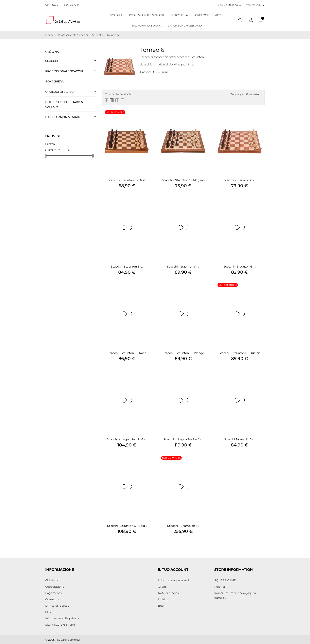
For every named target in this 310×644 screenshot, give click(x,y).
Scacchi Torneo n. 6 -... (240, 439)
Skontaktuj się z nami (60, 625)
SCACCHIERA (180, 15)
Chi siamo (52, 580)
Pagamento (53, 593)
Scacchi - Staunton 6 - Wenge (183, 353)
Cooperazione (55, 587)
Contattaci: (52, 5)
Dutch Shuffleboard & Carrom (64, 104)
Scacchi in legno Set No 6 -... (127, 439)
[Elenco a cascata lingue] (251, 20)
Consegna (52, 599)
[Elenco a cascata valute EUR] (260, 5)
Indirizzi (163, 599)
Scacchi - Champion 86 (183, 526)
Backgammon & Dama (62, 117)
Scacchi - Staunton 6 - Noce (127, 353)
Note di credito (168, 593)
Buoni (162, 606)
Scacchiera (54, 81)
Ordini (162, 587)
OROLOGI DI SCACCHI (209, 15)
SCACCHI (116, 15)
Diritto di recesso (57, 606)
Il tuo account (173, 570)
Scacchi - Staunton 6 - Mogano (183, 180)
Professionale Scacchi (64, 71)
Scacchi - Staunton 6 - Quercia (240, 353)
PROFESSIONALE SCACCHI (146, 15)
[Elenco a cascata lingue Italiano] (235, 5)
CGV (48, 612)
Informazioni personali (173, 580)
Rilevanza (254, 94)
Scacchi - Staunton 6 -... (240, 180)
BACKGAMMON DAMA (146, 26)
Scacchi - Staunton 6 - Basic (127, 180)
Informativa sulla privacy (62, 618)
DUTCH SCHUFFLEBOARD (185, 26)
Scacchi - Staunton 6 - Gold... (127, 526)
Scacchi (52, 61)
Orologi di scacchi (61, 92)
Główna (52, 52)
